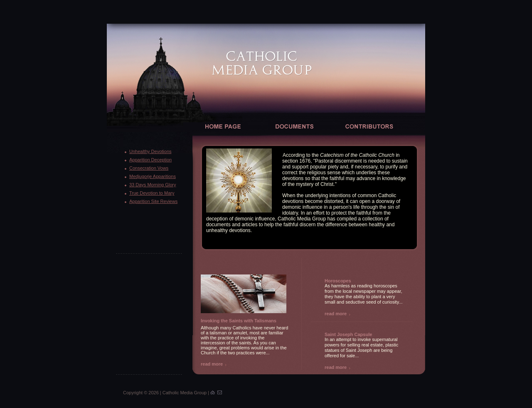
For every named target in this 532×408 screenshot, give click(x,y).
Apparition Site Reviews (153, 201)
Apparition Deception (150, 160)
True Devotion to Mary (152, 193)
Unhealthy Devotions (150, 151)
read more (212, 364)
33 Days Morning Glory (153, 185)
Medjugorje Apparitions (153, 176)
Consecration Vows (149, 168)
